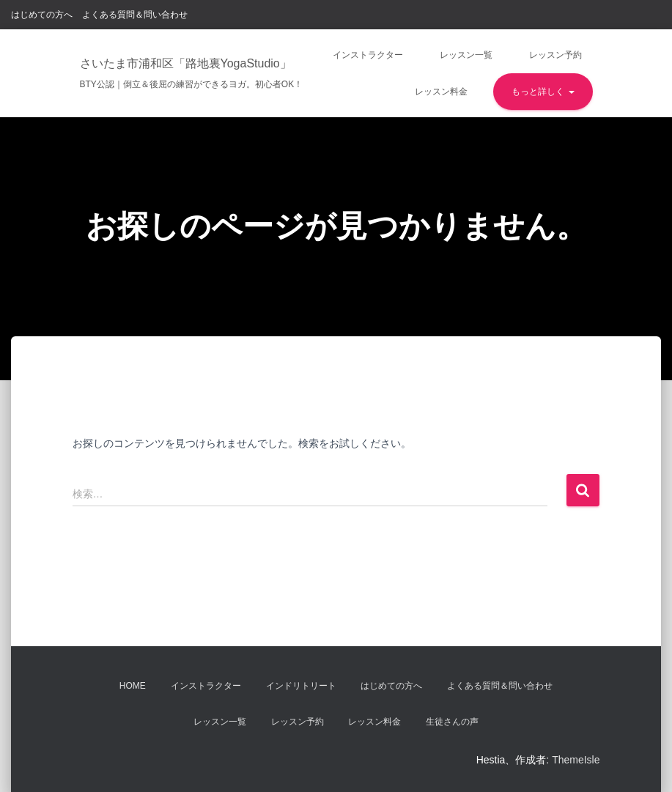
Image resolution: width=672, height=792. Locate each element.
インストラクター (368, 55)
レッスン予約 (555, 55)
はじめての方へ (42, 15)
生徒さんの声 (452, 722)
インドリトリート (301, 686)
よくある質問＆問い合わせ (135, 15)
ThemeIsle (576, 760)
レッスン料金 (441, 92)
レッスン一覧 (466, 55)
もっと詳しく (543, 92)
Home (133, 686)
